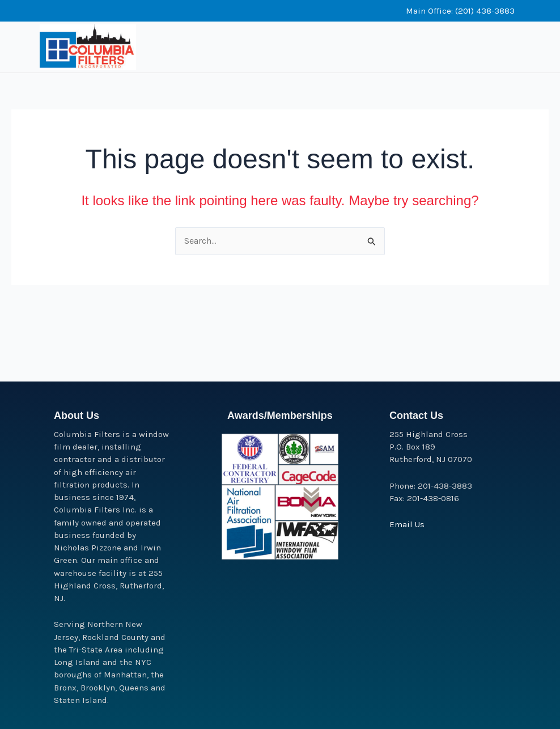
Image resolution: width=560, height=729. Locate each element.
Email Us (407, 524)
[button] (414, 35)
